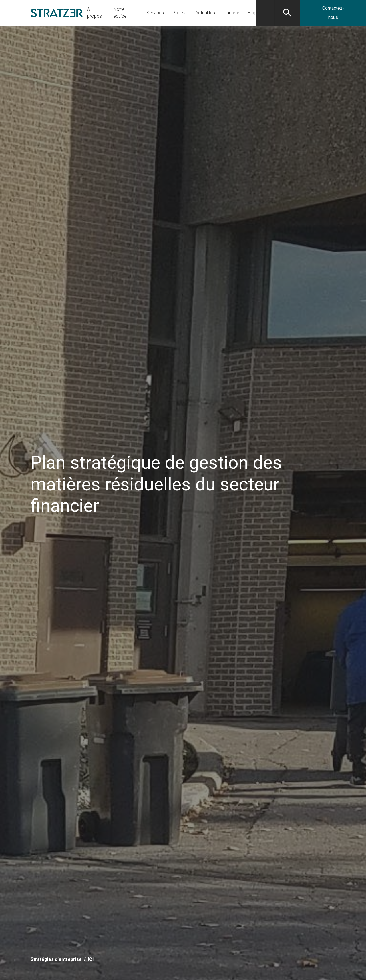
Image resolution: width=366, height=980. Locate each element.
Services (155, 13)
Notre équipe (120, 13)
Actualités (205, 13)
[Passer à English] (255, 13)
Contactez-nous (333, 13)
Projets (180, 13)
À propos (95, 13)
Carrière (231, 13)
